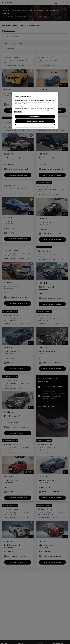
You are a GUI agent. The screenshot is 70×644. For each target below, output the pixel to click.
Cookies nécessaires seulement (35, 121)
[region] (35, 110)
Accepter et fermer (35, 117)
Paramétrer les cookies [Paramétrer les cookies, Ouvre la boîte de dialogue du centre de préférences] (35, 126)
